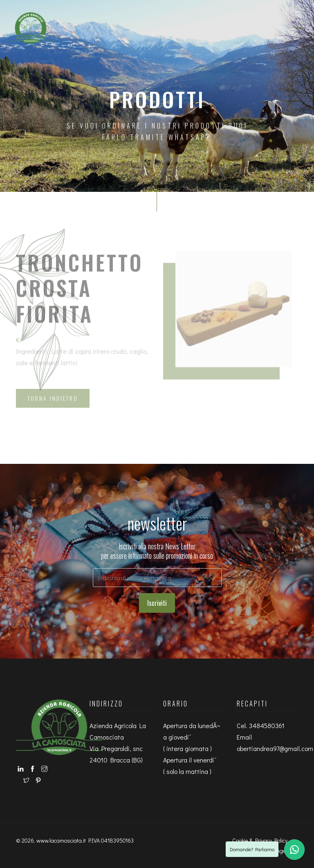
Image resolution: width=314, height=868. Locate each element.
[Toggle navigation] (298, 28)
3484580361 (267, 725)
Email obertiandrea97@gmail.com (275, 743)
